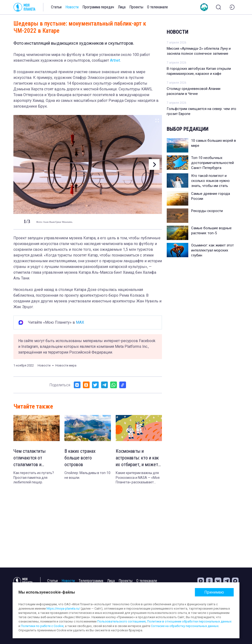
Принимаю (214, 592)
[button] (154, 165)
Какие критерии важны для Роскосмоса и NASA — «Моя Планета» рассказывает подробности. (138, 478)
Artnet (115, 60)
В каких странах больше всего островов (80, 458)
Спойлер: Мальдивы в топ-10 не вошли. (87, 475)
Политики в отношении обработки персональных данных (189, 621)
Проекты (136, 7)
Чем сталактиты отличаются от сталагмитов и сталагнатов (29, 458)
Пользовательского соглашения (121, 621)
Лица (122, 7)
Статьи (56, 7)
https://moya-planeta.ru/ (63, 609)
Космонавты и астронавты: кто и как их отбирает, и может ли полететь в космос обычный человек (137, 458)
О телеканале (157, 7)
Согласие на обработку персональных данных (185, 626)
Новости (72, 7)
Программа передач (98, 7)
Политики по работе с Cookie (42, 626)
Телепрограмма (91, 581)
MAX (80, 322)
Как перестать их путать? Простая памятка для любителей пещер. (34, 478)
